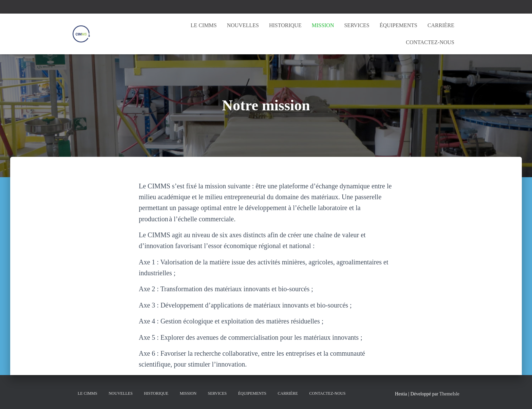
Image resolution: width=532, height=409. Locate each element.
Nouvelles (243, 25)
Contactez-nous (430, 42)
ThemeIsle (449, 394)
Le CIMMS (204, 25)
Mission (323, 25)
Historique (285, 25)
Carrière (441, 25)
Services (357, 25)
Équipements (398, 25)
